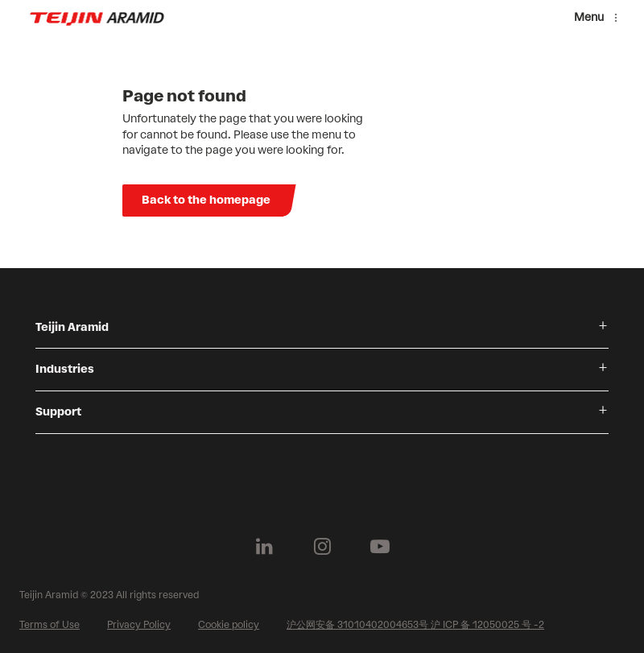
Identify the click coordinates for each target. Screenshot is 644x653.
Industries (65, 369)
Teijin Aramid (72, 327)
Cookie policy (229, 625)
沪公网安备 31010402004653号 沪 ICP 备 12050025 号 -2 (415, 625)
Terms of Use (50, 625)
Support (58, 412)
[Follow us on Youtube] (380, 547)
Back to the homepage (206, 200)
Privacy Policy (139, 625)
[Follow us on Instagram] (322, 547)
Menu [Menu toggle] (589, 17)
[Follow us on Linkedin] (264, 547)
